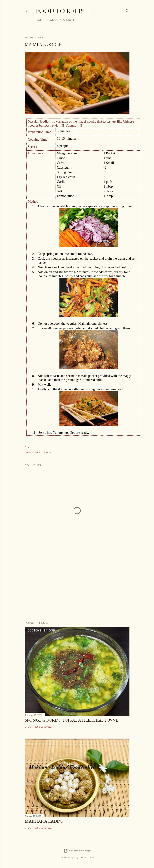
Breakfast (37, 452)
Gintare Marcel (87, 858)
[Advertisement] (77, 587)
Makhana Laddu (44, 821)
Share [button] (28, 447)
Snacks (47, 452)
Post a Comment (43, 727)
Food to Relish (62, 11)
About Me (70, 20)
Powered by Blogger (77, 851)
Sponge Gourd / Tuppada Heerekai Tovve (71, 720)
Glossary (54, 20)
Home (40, 20)
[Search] (127, 10)
